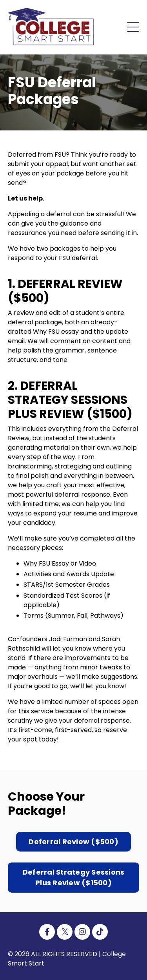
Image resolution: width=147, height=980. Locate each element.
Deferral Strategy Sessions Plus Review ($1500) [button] (74, 877)
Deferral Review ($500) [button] (73, 842)
